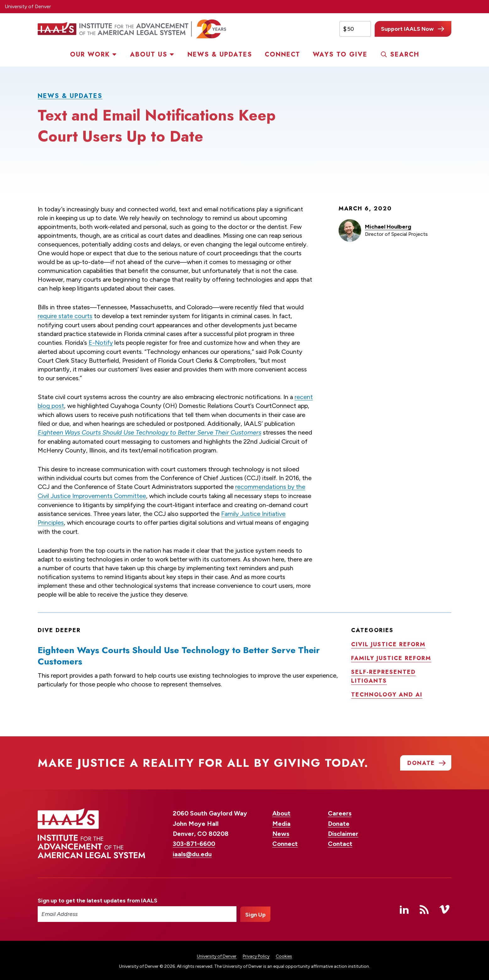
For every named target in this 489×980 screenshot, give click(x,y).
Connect (283, 54)
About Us (149, 54)
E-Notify (101, 342)
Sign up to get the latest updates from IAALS (98, 898)
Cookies (284, 954)
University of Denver (28, 6)
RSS (424, 907)
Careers (340, 811)
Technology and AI (387, 692)
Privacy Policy (256, 954)
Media (281, 821)
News (281, 831)
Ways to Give (340, 54)
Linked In (404, 907)
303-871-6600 (194, 842)
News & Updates (220, 54)
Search (405, 54)
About (281, 811)
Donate (339, 821)
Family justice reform (391, 656)
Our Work (90, 54)
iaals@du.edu (192, 852)
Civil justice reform (388, 642)
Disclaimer (343, 831)
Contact (340, 842)
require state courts (65, 316)
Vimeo (444, 907)
